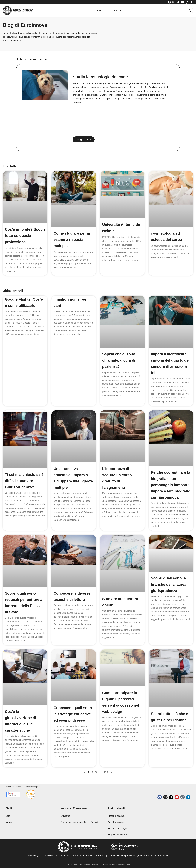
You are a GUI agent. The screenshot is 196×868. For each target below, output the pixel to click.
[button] (189, 11)
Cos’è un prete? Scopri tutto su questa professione (25, 236)
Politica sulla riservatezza (80, 858)
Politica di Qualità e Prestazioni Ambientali (147, 858)
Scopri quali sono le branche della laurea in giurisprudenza (169, 591)
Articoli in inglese (116, 825)
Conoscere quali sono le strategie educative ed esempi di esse (73, 720)
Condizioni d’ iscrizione (54, 858)
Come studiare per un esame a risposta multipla (73, 240)
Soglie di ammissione (118, 837)
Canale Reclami (117, 858)
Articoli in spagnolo (117, 819)
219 (106, 778)
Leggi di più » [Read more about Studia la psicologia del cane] (84, 139)
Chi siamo (65, 819)
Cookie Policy (101, 858)
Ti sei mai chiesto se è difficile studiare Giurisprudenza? (25, 481)
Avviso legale (35, 858)
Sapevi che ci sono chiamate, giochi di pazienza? (119, 360)
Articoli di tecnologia (117, 831)
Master (118, 11)
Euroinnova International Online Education (80, 825)
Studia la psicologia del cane (100, 77)
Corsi (99, 11)
